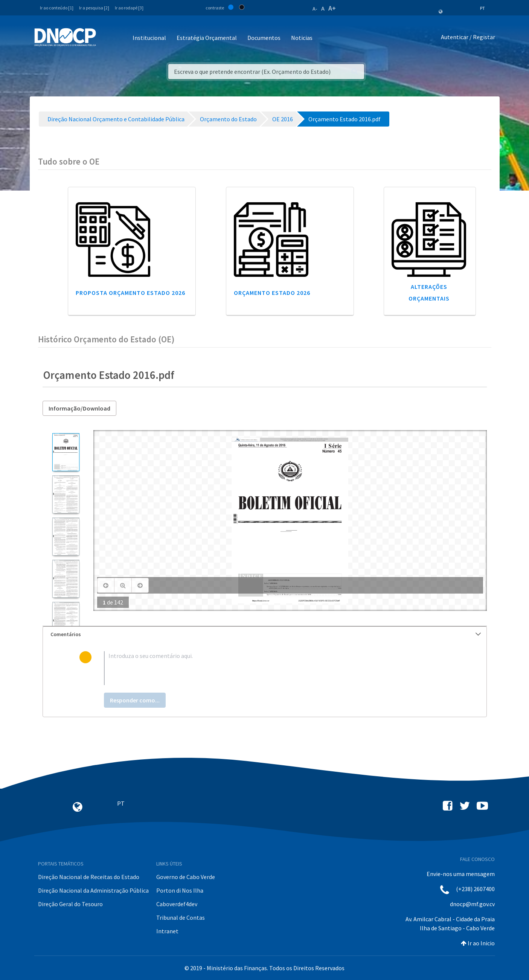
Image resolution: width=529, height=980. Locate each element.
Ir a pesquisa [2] (94, 8)
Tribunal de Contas (181, 917)
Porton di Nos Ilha (180, 890)
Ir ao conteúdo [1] (57, 8)
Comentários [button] (266, 634)
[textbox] (277, 668)
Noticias (302, 38)
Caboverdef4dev (177, 904)
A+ (332, 8)
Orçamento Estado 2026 (272, 293)
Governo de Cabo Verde (186, 877)
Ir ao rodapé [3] (129, 8)
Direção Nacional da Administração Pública (93, 890)
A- (315, 9)
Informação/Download (79, 408)
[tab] (265, 634)
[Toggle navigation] (106, 38)
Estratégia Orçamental (207, 38)
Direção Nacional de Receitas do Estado (89, 877)
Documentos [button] (264, 38)
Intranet (167, 931)
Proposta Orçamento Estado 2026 (130, 293)
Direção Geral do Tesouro (70, 904)
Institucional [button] (149, 38)
